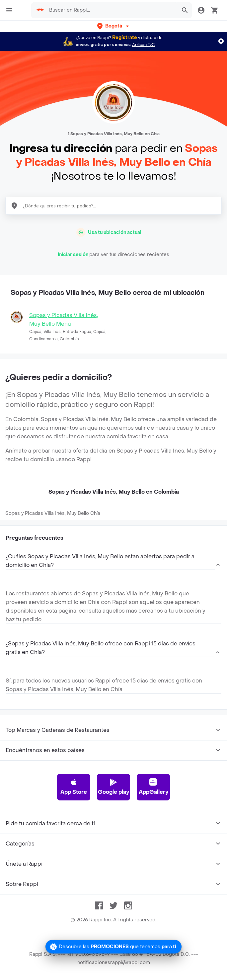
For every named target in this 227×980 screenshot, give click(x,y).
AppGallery (153, 787)
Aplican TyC (144, 45)
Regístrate (125, 38)
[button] (114, 26)
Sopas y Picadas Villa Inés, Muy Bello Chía (53, 513)
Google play (113, 787)
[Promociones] (113, 947)
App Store (74, 787)
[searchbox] (112, 10)
